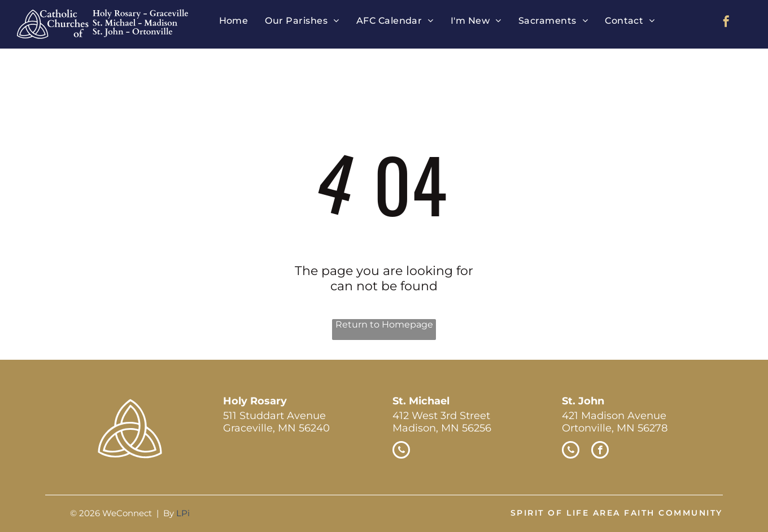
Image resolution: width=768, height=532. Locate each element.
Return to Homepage (384, 324)
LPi (183, 513)
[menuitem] (234, 21)
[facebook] (726, 23)
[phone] (401, 451)
